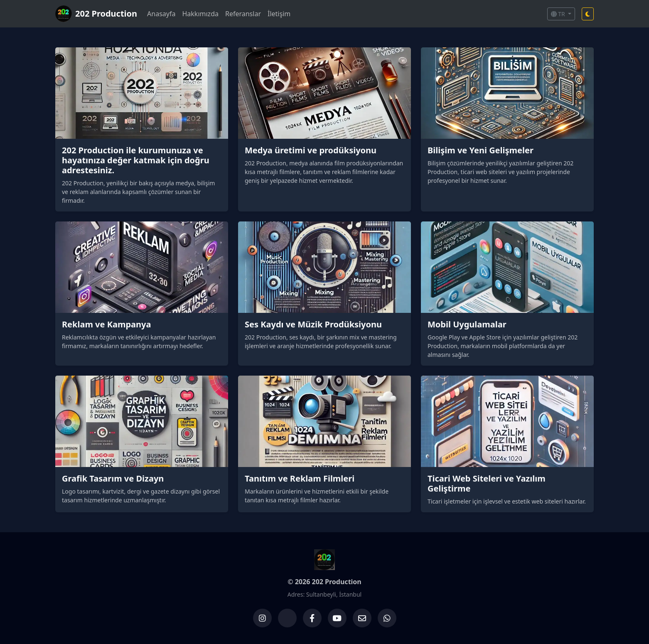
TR (559, 14)
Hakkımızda (200, 14)
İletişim (279, 14)
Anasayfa (161, 14)
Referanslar (243, 14)
